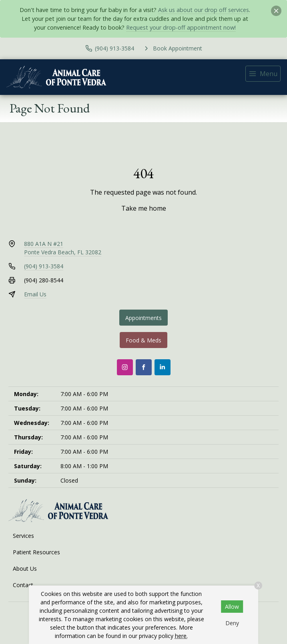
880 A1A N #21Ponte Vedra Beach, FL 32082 (63, 248)
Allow (232, 607)
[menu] (263, 74)
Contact (23, 585)
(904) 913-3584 (44, 266)
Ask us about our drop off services (204, 10)
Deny (232, 623)
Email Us (35, 294)
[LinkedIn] (163, 367)
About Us (25, 569)
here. (181, 636)
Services (23, 536)
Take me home (144, 208)
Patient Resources (36, 552)
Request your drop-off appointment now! (181, 27)
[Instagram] (125, 367)
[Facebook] (144, 367)
